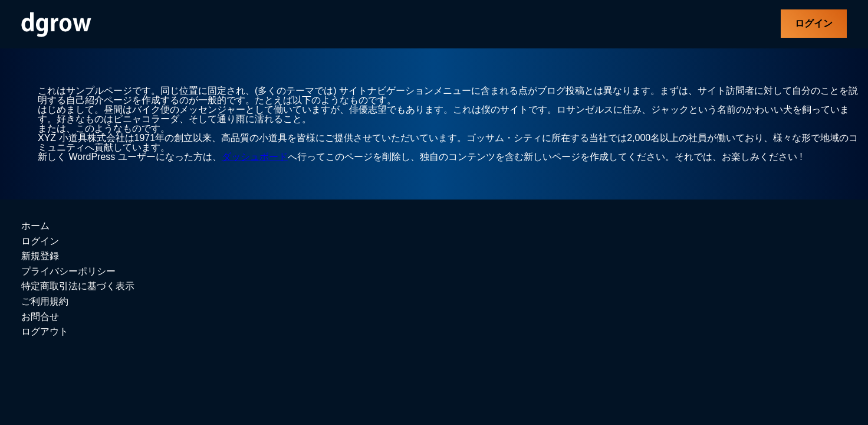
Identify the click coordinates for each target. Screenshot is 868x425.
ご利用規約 (45, 301)
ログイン (814, 23)
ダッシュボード (255, 157)
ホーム (35, 226)
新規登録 (40, 256)
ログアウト (45, 331)
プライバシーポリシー (68, 271)
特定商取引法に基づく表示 (78, 286)
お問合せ (40, 317)
